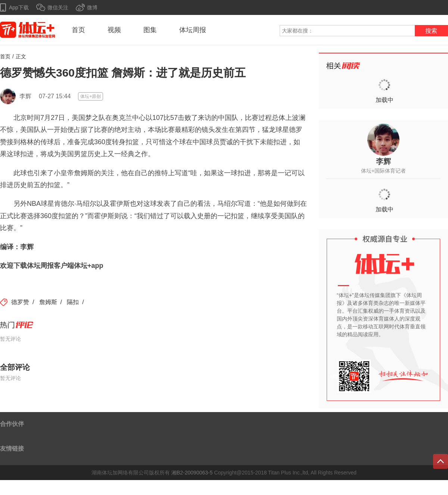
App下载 (19, 7)
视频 (114, 30)
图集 (150, 30)
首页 (78, 30)
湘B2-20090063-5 (192, 473)
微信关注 (58, 7)
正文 (21, 56)
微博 (92, 7)
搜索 (431, 31)
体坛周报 (193, 30)
